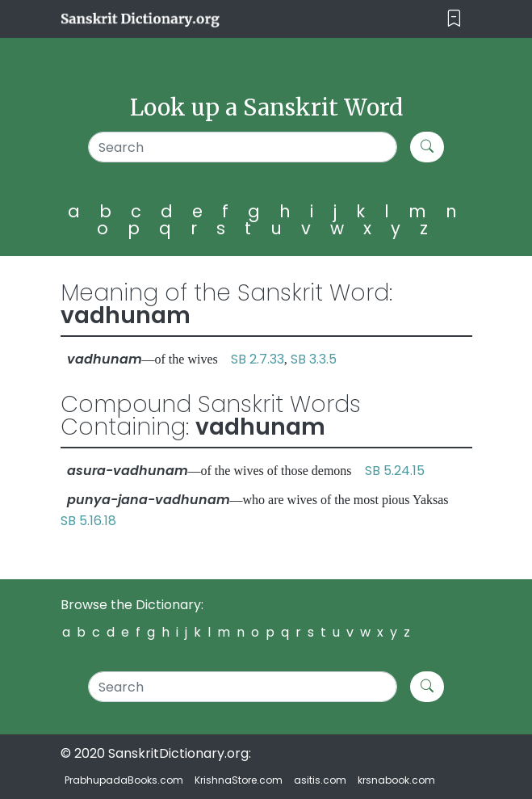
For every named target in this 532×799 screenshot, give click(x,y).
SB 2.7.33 (258, 359)
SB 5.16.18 (88, 521)
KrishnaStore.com (239, 780)
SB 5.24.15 (395, 471)
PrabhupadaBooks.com (124, 780)
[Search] (243, 147)
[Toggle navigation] (454, 19)
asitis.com (320, 780)
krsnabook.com (396, 780)
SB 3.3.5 (314, 359)
